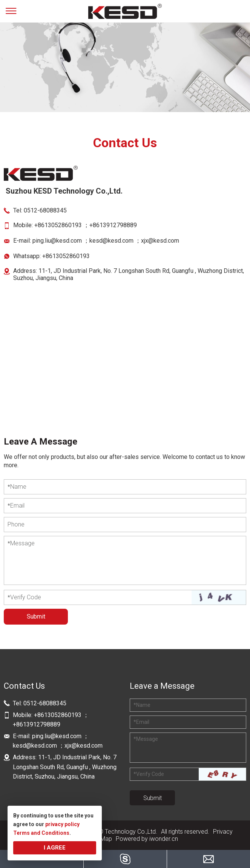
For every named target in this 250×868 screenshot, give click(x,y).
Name (17, 487)
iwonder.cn (164, 839)
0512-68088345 (45, 210)
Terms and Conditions (41, 833)
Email (16, 506)
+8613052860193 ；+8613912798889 (86, 225)
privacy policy (62, 824)
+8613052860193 (66, 256)
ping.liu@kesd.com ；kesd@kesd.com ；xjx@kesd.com (106, 241)
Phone (16, 524)
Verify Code (24, 597)
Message (21, 543)
